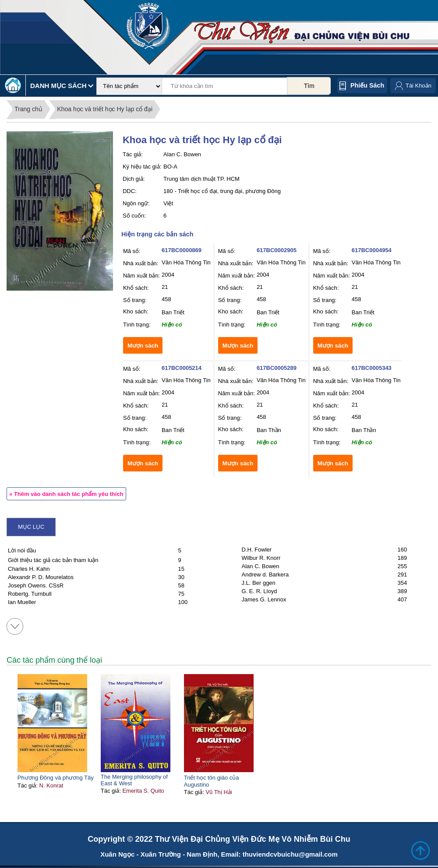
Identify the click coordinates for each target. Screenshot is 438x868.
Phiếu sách (367, 85)
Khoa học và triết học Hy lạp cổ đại (105, 109)
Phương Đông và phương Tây (56, 778)
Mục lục (31, 527)
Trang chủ (28, 109)
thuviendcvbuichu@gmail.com (290, 854)
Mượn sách (143, 346)
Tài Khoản (419, 86)
